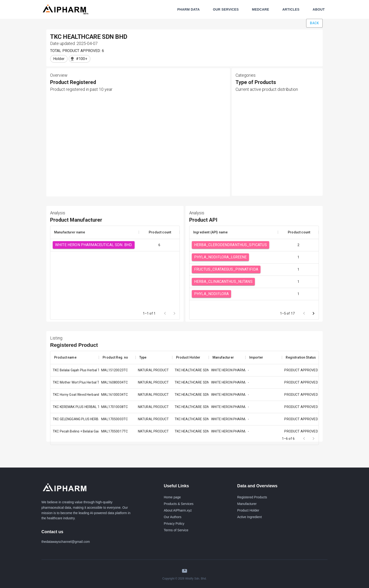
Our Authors (173, 517)
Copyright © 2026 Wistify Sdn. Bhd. (184, 579)
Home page (172, 497)
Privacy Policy (174, 524)
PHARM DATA (189, 9)
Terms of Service (176, 530)
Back (314, 23)
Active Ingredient (249, 517)
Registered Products (252, 497)
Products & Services (179, 504)
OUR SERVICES (226, 9)
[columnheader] (95, 232)
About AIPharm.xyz (178, 510)
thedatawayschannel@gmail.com (66, 542)
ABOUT (319, 9)
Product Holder (248, 510)
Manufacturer (247, 504)
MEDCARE (260, 9)
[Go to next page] (313, 313)
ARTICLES (291, 9)
